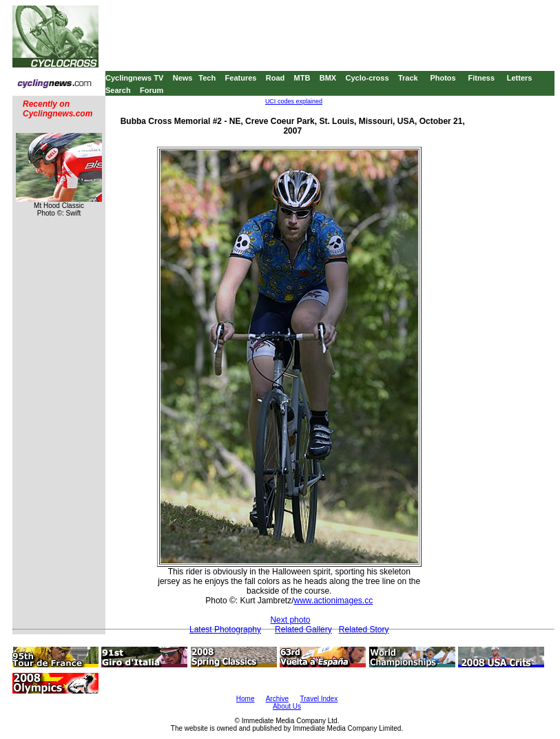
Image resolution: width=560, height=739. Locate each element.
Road (276, 78)
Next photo (290, 620)
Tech (207, 78)
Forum (152, 90)
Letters (520, 78)
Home (246, 699)
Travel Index (319, 699)
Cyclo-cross (367, 78)
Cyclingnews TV (134, 78)
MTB (302, 78)
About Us (287, 706)
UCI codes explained (294, 101)
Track (408, 78)
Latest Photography (225, 629)
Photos (443, 78)
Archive (277, 699)
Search (118, 90)
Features (241, 78)
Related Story (364, 629)
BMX (328, 78)
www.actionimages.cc (333, 601)
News (183, 78)
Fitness (481, 78)
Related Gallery (303, 629)
